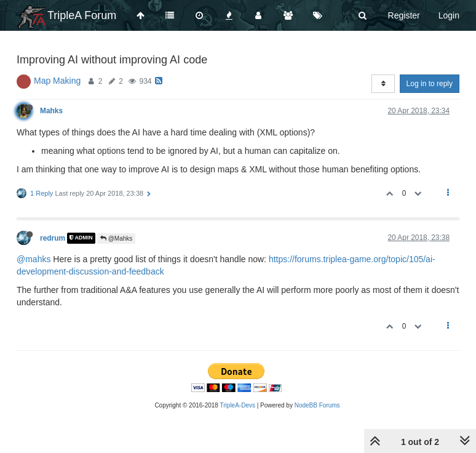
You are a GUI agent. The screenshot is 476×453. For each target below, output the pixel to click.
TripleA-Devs (238, 405)
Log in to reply (430, 84)
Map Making (57, 81)
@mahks (34, 259)
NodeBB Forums (317, 405)
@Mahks (116, 239)
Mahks (51, 111)
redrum (53, 238)
